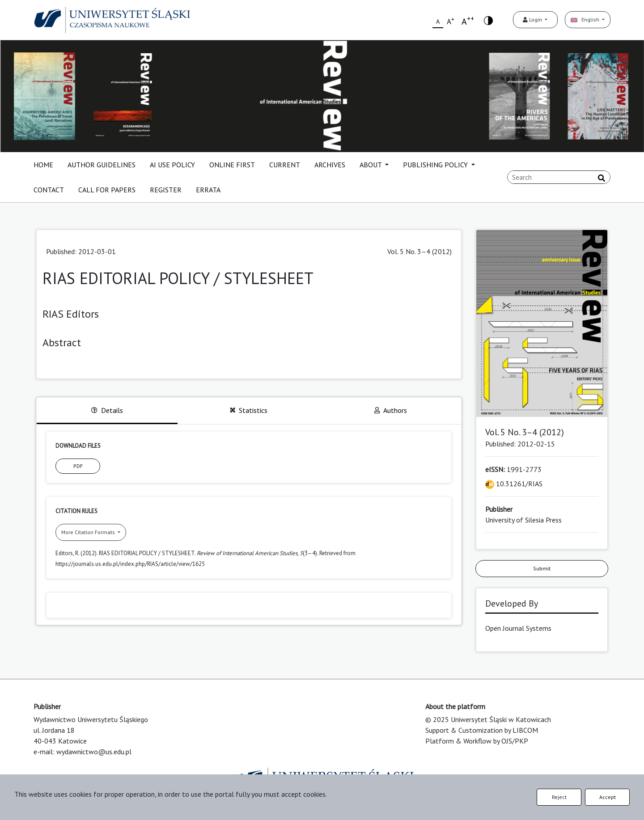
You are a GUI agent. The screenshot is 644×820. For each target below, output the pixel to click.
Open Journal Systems (518, 628)
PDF (78, 466)
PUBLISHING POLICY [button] (436, 165)
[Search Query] (559, 177)
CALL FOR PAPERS (107, 190)
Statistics (249, 410)
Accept (608, 797)
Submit (542, 568)
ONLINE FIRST (232, 165)
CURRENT (285, 165)
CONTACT (49, 190)
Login (533, 19)
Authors (391, 410)
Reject (559, 797)
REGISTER (166, 190)
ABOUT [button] (371, 165)
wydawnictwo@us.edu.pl (94, 752)
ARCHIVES (330, 165)
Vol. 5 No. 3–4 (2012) (419, 251)
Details (107, 410)
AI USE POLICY (172, 165)
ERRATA (208, 190)
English (586, 19)
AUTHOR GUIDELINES (102, 165)
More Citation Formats (89, 532)
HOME (43, 165)
